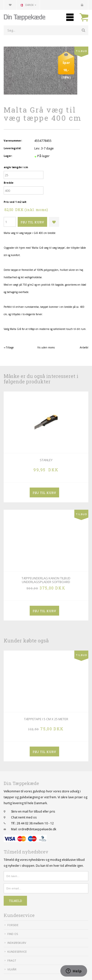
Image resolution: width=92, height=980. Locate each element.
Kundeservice (17, 952)
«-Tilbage (9, 347)
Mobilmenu (70, 17)
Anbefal (84, 347)
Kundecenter (82, 5)
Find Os (13, 934)
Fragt (12, 960)
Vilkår (12, 969)
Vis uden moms (46, 347)
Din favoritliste (10, 5)
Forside (13, 925)
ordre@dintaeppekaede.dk (37, 829)
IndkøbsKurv (17, 943)
